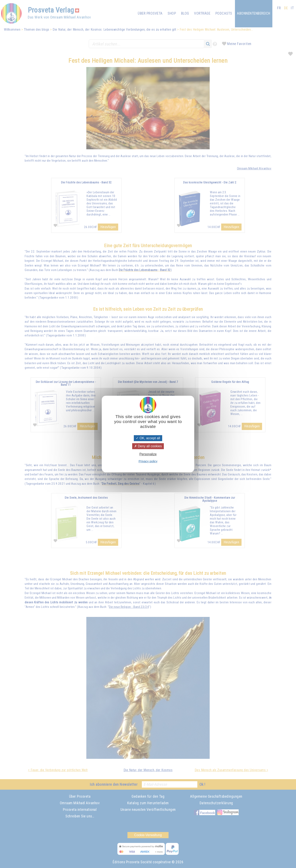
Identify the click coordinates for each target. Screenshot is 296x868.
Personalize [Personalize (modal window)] (148, 454)
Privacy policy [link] (148, 461)
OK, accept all (148, 438)
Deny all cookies (148, 446)
